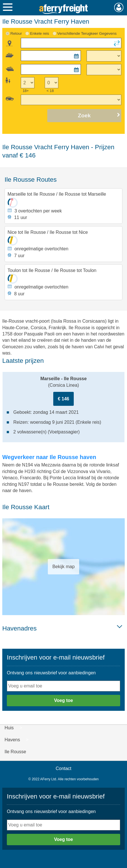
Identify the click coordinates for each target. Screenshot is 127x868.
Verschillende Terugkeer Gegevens (87, 33)
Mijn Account (119, 7)
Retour (16, 33)
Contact (63, 768)
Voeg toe (63, 700)
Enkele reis (40, 33)
